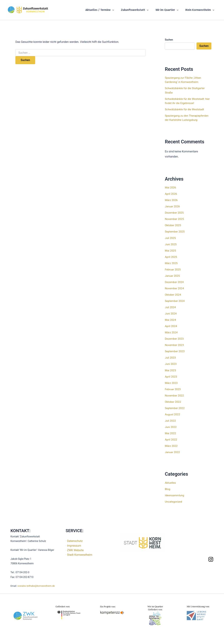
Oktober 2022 (173, 401)
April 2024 (171, 326)
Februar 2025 (173, 269)
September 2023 (175, 351)
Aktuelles (171, 482)
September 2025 (175, 232)
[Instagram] (211, 559)
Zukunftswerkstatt (138, 10)
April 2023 (171, 376)
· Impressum (73, 545)
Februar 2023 (173, 389)
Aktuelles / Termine (105, 10)
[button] (117, 10)
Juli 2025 (171, 238)
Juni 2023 (171, 364)
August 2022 (173, 414)
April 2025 (171, 257)
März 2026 (171, 200)
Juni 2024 (171, 313)
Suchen (169, 40)
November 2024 (175, 288)
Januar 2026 (173, 206)
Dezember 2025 (175, 213)
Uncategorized (174, 501)
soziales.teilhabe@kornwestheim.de (36, 586)
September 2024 (175, 301)
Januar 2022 (173, 452)
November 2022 (175, 395)
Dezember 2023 (175, 339)
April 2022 (171, 439)
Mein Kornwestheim (201, 10)
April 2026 (171, 194)
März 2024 (171, 332)
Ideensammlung (175, 495)
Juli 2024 (171, 307)
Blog (168, 489)
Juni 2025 (171, 244)
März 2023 (171, 383)
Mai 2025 (171, 250)
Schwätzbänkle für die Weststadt (185, 109)
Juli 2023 (171, 357)
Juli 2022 (171, 420)
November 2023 (175, 345)
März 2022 (171, 446)
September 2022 (175, 408)
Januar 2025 (173, 276)
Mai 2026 (171, 187)
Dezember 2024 (175, 282)
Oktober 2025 (173, 225)
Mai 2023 (171, 370)
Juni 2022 (171, 427)
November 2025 (175, 219)
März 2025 (171, 263)
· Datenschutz (74, 541)
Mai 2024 (171, 320)
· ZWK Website (75, 550)
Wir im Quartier (169, 10)
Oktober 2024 (173, 294)
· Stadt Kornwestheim (79, 554)
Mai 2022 (171, 433)
